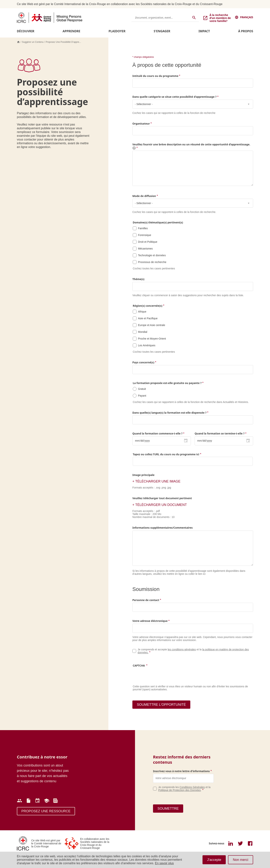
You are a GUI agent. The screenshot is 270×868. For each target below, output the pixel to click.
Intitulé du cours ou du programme (155, 76)
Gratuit (142, 389)
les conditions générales (182, 649)
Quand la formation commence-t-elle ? (157, 433)
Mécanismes (145, 249)
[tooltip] (134, 148)
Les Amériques (147, 345)
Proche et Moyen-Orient (152, 339)
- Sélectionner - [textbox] (144, 104)
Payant (142, 396)
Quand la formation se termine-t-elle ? (220, 433)
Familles (143, 228)
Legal (134, 651)
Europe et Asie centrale (152, 325)
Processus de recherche (152, 262)
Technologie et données (152, 255)
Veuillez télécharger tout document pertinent (162, 498)
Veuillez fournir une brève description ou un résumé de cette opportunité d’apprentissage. (191, 146)
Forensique (145, 235)
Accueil (18, 42)
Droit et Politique (148, 242)
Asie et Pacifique (148, 318)
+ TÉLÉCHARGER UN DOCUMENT (160, 505)
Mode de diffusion (144, 196)
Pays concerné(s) (143, 362)
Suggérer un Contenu (33, 42)
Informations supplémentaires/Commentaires (163, 528)
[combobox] (193, 104)
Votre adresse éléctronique (150, 621)
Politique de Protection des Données (179, 790)
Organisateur (141, 124)
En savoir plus (164, 863)
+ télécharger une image (156, 481)
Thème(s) (138, 279)
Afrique (142, 312)
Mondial (143, 332)
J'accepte (214, 860)
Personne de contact (146, 600)
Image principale (143, 475)
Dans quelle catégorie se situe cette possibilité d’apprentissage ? (174, 97)
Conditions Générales (192, 787)
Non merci (241, 860)
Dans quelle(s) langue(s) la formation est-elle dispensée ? (169, 413)
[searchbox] (136, 286)
